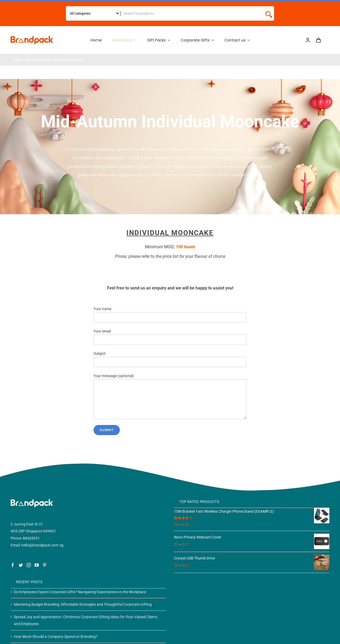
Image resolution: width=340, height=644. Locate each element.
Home (18, 60)
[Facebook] (13, 565)
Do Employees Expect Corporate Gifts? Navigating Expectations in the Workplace (80, 592)
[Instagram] (29, 565)
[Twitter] (21, 565)
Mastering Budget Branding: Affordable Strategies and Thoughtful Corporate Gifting (83, 604)
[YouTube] (37, 565)
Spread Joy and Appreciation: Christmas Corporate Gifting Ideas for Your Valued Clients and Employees (86, 620)
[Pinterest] (45, 565)
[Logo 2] (32, 38)
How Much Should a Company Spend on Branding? (56, 637)
